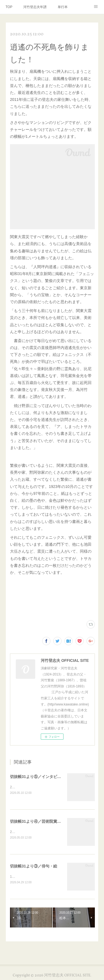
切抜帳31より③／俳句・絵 (34, 867)
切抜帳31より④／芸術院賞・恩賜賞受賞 (45, 822)
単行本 (63, 7)
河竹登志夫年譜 (35, 7)
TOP (9, 7)
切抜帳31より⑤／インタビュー (37, 777)
